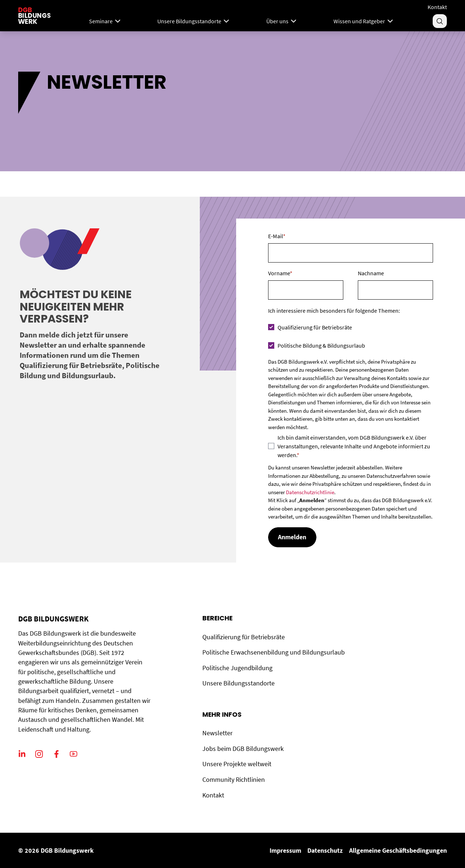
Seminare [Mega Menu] (106, 21)
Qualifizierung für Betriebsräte (244, 637)
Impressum (285, 850)
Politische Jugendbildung (237, 668)
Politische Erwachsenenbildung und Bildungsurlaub (274, 652)
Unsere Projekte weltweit (237, 764)
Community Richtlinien (234, 780)
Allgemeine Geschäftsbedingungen (398, 850)
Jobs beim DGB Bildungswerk (243, 749)
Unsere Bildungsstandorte (238, 683)
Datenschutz (325, 850)
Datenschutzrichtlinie (310, 492)
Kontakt (437, 7)
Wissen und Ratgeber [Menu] (364, 21)
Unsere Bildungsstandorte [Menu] (194, 21)
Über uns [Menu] (282, 21)
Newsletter (217, 733)
